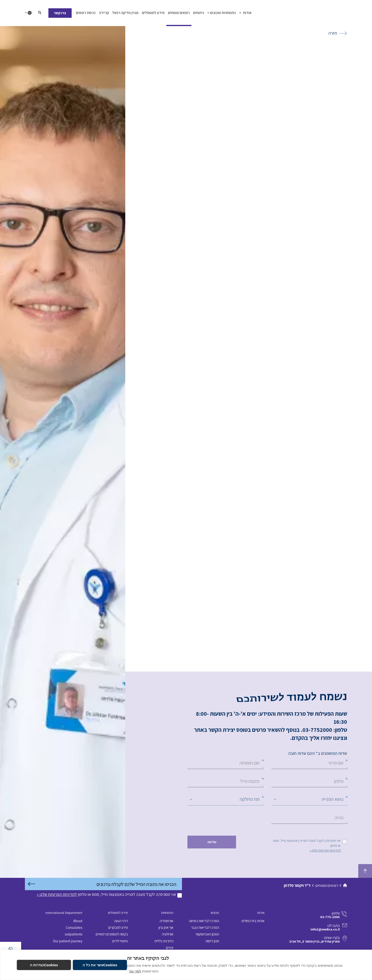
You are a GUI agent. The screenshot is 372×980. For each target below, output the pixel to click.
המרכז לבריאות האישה (204, 921)
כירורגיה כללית (164, 941)
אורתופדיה (167, 921)
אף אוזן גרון (166, 927)
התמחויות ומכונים (222, 14)
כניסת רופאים (86, 14)
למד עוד (135, 971)
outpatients (74, 934)
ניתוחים (199, 14)
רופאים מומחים (179, 14)
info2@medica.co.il (325, 929)
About (78, 921)
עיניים (170, 948)
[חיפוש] (40, 13)
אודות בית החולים (253, 921)
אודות (245, 14)
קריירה (104, 14)
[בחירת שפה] (28, 13)
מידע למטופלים (153, 14)
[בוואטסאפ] (11, 949)
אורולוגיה (168, 934)
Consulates (74, 927)
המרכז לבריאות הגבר (205, 927)
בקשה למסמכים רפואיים (112, 934)
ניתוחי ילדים (120, 941)
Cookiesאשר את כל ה (100, 965)
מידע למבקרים (118, 927)
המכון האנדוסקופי (207, 934)
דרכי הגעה (121, 921)
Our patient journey (68, 941)
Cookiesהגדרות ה (44, 965)
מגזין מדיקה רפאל (125, 14)
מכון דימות (212, 941)
